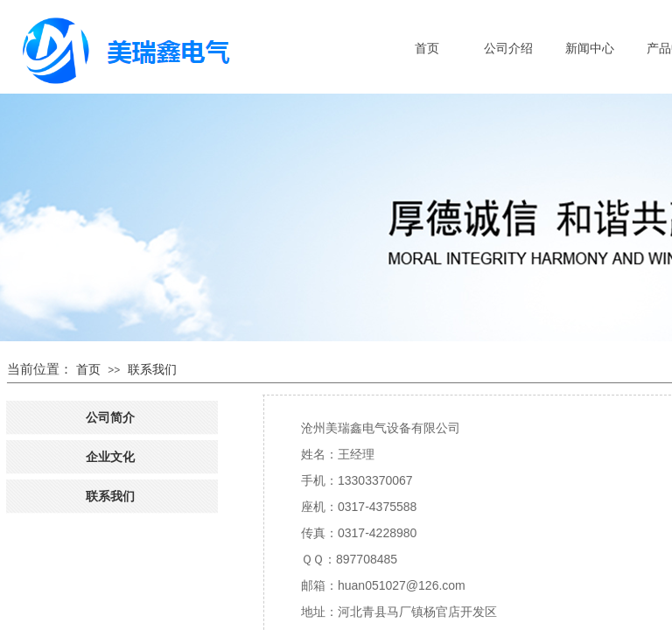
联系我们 (152, 369)
